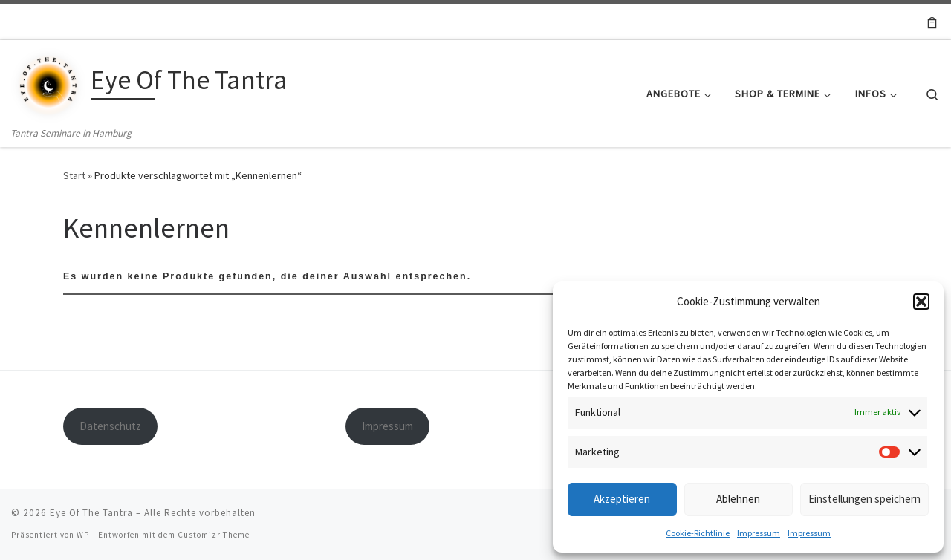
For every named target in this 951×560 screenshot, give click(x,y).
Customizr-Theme (214, 535)
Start (74, 175)
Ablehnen (738, 499)
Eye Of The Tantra (91, 513)
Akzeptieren (622, 499)
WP (83, 535)
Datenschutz (110, 426)
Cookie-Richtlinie (698, 533)
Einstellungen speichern (864, 499)
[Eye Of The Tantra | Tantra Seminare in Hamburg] (48, 82)
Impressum (759, 533)
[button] (921, 302)
